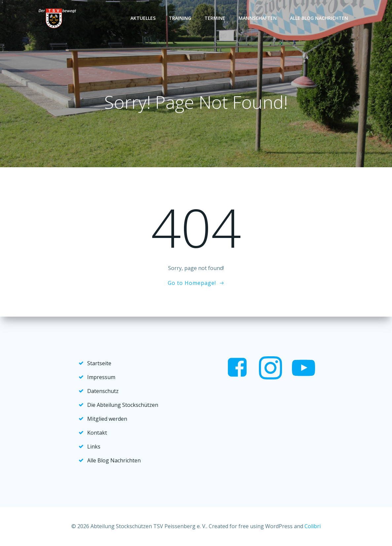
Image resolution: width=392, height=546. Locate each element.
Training (180, 18)
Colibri (313, 526)
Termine (215, 18)
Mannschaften (258, 18)
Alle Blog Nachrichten (319, 18)
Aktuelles (143, 18)
